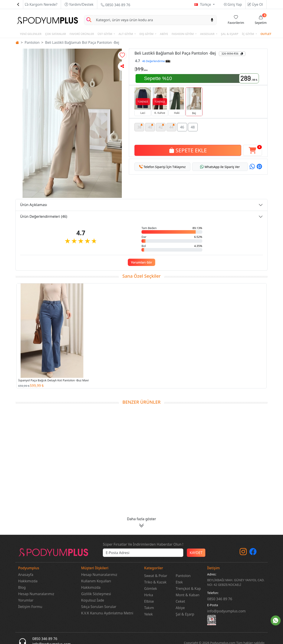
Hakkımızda (28, 581)
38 (140, 125)
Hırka (149, 595)
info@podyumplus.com (226, 611)
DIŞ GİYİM (147, 34)
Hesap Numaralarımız (36, 594)
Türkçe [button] (206, 4)
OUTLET (266, 34)
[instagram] (243, 553)
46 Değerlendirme (156, 61)
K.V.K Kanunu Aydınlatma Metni (107, 613)
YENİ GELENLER (31, 34)
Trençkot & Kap (188, 589)
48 (193, 125)
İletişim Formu (30, 607)
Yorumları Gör (141, 262)
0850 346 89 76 (116, 5)
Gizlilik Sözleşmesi (96, 594)
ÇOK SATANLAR (56, 34)
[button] (122, 55)
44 (172, 125)
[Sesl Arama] (212, 20)
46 (182, 125)
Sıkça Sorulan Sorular (99, 607)
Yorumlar (26, 600)
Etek (179, 582)
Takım (149, 608)
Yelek (148, 614)
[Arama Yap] (89, 20)
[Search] (151, 20)
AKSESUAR (208, 34)
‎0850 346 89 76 (220, 599)
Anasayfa (26, 575)
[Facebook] (253, 553)
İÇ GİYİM (248, 34)
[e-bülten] (143, 553)
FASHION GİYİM (183, 34)
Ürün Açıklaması (34, 205)
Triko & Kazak (155, 582)
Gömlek (151, 589)
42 (162, 125)
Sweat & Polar (156, 576)
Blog (22, 587)
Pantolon (32, 42)
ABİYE (164, 34)
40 (151, 125)
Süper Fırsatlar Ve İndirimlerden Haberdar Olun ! (143, 544)
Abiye (180, 608)
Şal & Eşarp (185, 614)
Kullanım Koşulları (96, 581)
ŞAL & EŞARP (230, 34)
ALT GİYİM (126, 34)
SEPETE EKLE (188, 148)
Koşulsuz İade (93, 600)
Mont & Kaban (188, 595)
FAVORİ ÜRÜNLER (82, 34)
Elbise (149, 601)
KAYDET (196, 553)
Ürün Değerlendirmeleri (44, 216)
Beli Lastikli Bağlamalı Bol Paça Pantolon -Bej (82, 42)
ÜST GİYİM (105, 34)
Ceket (180, 601)
